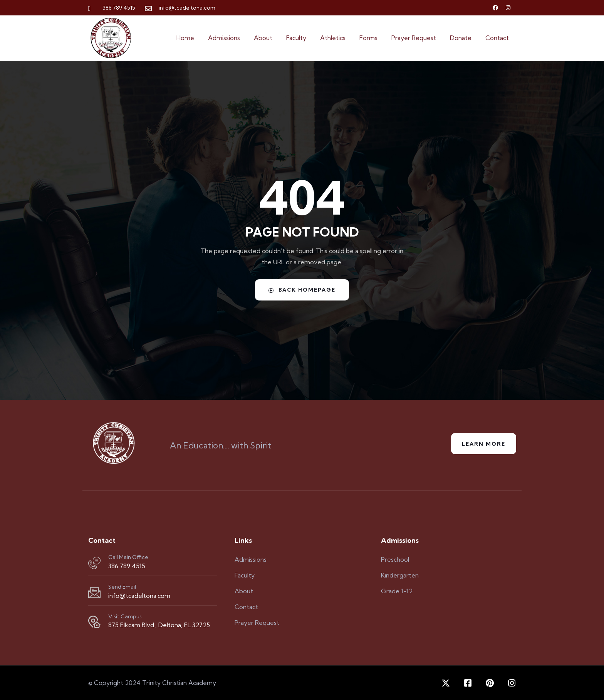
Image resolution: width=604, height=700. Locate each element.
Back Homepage (302, 290)
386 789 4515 (127, 566)
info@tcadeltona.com (139, 596)
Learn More (482, 444)
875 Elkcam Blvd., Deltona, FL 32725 (159, 625)
